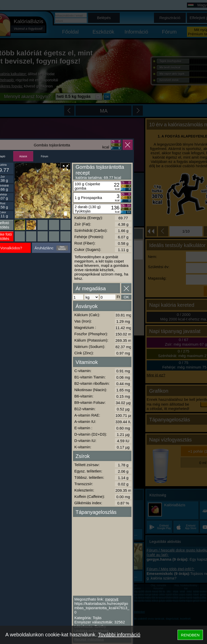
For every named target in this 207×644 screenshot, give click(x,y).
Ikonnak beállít (20, 213)
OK (126, 297)
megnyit (112, 599)
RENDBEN (190, 635)
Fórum (45, 156)
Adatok (23, 156)
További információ (119, 635)
